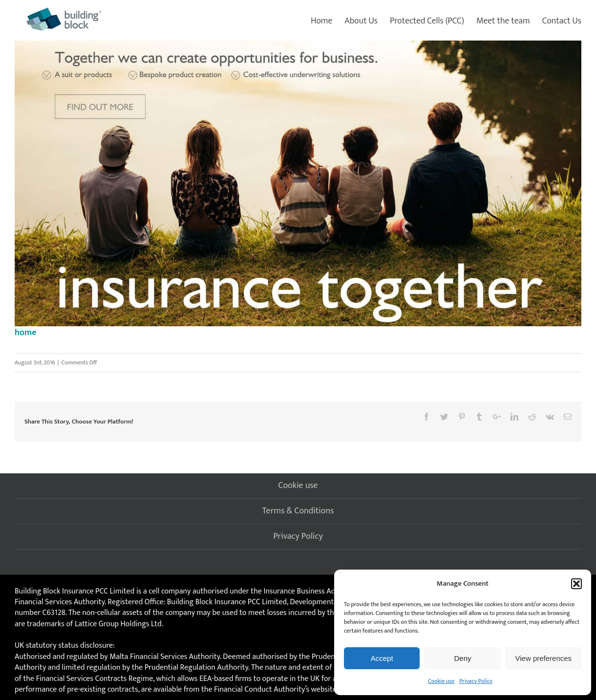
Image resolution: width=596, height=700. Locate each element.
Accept (382, 658)
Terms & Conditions (298, 511)
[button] (576, 584)
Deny (462, 658)
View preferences (544, 658)
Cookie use (441, 681)
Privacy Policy (476, 681)
